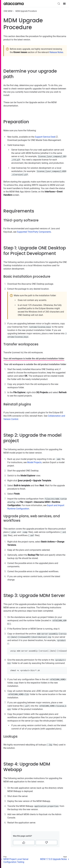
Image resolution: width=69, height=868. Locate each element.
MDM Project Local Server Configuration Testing (16, 861)
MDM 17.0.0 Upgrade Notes (53, 859)
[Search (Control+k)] (59, 4)
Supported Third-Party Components (34, 232)
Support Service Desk (45, 137)
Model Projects (34, 462)
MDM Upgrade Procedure (26, 11)
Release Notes (56, 52)
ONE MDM (8, 11)
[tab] (34, 359)
